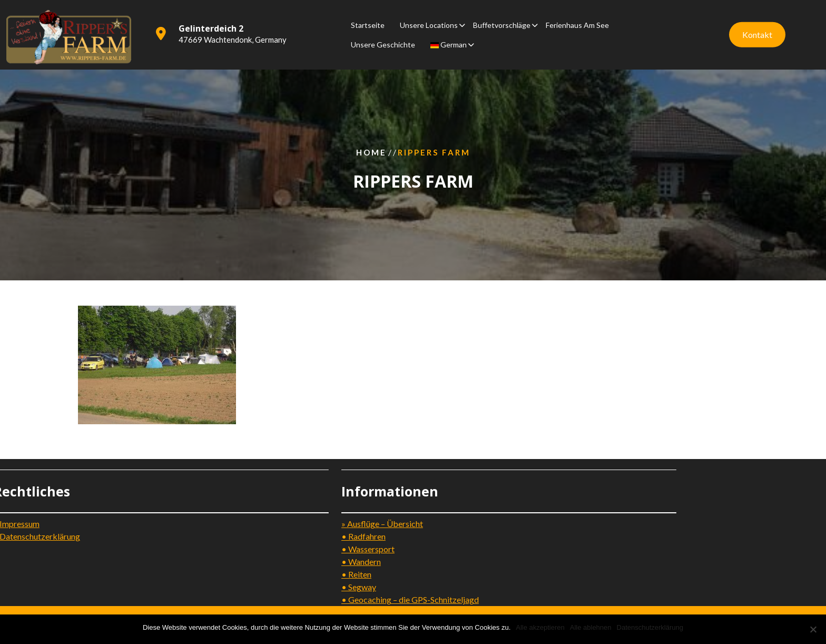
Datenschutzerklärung (650, 627)
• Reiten (248, 574)
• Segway (251, 587)
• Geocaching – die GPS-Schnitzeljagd (302, 599)
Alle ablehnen (591, 627)
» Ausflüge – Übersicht (274, 524)
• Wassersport (260, 549)
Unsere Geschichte (383, 42)
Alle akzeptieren (540, 627)
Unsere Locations (429, 22)
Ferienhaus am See (577, 22)
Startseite (368, 22)
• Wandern (253, 562)
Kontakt (757, 32)
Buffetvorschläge (502, 22)
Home (371, 152)
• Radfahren (255, 536)
